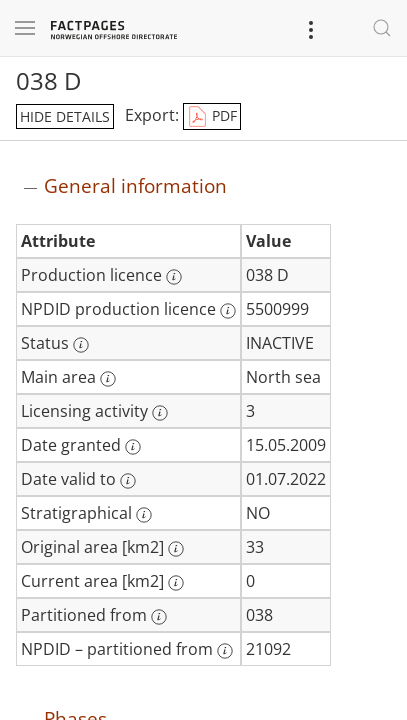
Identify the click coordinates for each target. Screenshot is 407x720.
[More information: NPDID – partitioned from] (225, 651)
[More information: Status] (81, 345)
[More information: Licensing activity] (160, 413)
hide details (65, 116)
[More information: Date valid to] (128, 481)
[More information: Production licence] (174, 277)
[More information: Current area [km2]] (176, 583)
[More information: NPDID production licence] (228, 311)
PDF (212, 117)
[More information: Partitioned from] (159, 617)
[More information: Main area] (108, 379)
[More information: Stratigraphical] (144, 515)
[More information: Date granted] (133, 447)
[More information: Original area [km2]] (176, 549)
